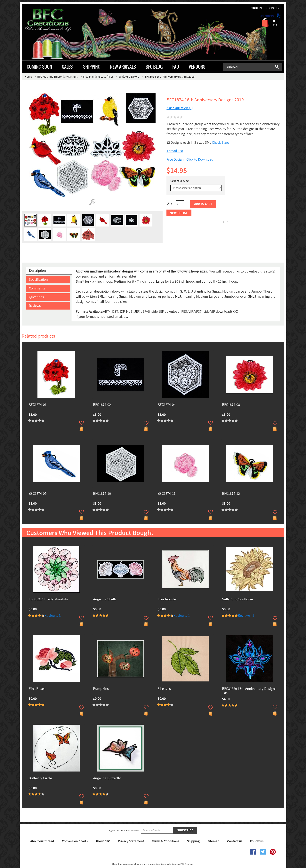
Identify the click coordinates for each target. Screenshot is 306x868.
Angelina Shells (105, 599)
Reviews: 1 (182, 616)
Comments (37, 288)
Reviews (35, 306)
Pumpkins (101, 689)
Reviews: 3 (53, 616)
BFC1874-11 (167, 494)
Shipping (193, 841)
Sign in (257, 8)
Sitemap (213, 841)
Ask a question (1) (180, 108)
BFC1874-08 (231, 405)
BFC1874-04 (167, 405)
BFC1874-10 (102, 494)
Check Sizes (221, 143)
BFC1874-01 (38, 405)
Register (273, 8)
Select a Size (180, 181)
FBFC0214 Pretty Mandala (48, 599)
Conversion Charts (75, 841)
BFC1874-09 (38, 494)
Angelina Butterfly (107, 778)
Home (28, 77)
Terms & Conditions (165, 841)
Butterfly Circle (40, 778)
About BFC (103, 841)
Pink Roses (37, 689)
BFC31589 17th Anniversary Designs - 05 (249, 691)
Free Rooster (167, 599)
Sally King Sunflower (238, 599)
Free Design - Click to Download (190, 160)
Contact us (235, 841)
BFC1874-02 (102, 405)
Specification (38, 280)
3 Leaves (164, 689)
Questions (36, 297)
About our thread (42, 841)
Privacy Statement (131, 841)
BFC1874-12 (231, 494)
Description (37, 271)
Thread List (175, 151)
